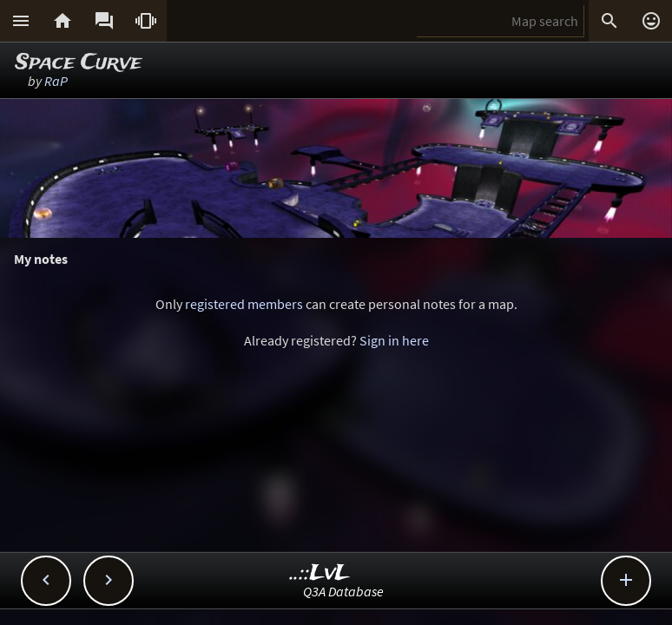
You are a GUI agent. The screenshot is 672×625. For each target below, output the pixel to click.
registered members (244, 304)
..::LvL (320, 573)
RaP (56, 81)
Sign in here (394, 340)
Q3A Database (343, 591)
